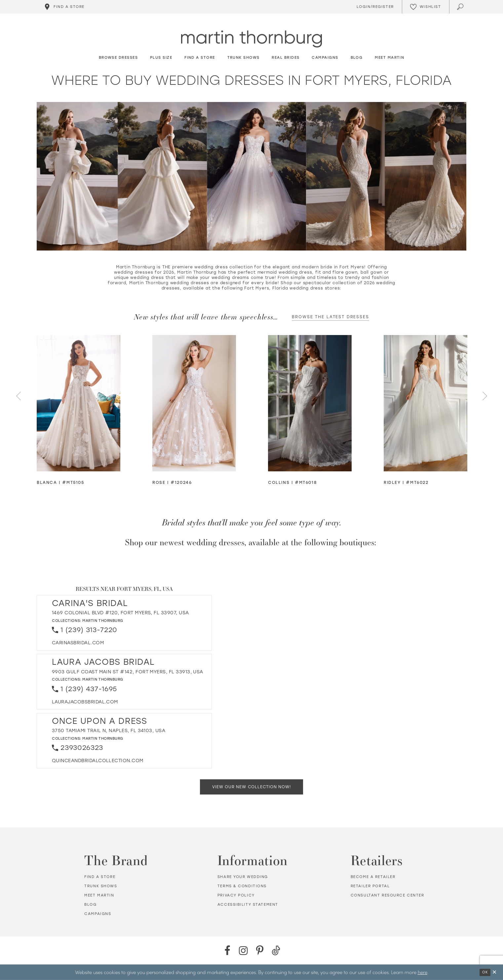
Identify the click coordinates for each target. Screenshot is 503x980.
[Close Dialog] (494, 972)
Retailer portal (370, 886)
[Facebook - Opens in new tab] (227, 950)
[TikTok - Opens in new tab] (276, 950)
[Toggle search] (461, 7)
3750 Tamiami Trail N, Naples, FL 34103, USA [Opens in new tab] (109, 731)
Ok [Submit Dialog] (485, 972)
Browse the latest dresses (330, 317)
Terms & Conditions (242, 886)
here (423, 972)
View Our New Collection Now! (251, 787)
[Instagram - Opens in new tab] (243, 950)
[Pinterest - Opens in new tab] (260, 950)
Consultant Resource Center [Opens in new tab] (387, 895)
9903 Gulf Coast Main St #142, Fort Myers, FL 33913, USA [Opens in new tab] (128, 672)
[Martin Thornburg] (251, 39)
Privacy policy (236, 895)
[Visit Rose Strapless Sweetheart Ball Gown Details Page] (194, 403)
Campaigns (98, 914)
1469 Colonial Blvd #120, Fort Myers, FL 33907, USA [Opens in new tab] (120, 613)
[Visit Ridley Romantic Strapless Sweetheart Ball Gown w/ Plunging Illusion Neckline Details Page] (426, 403)
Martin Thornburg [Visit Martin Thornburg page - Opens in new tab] (103, 621)
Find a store (100, 877)
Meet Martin (99, 895)
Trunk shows (101, 886)
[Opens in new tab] (78, 643)
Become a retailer (373, 877)
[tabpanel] (79, 411)
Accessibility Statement (248, 905)
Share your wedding (243, 877)
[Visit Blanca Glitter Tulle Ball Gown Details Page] (78, 403)
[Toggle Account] (374, 7)
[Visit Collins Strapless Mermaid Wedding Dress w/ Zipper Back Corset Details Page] (310, 403)
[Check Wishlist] (426, 7)
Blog (90, 905)
